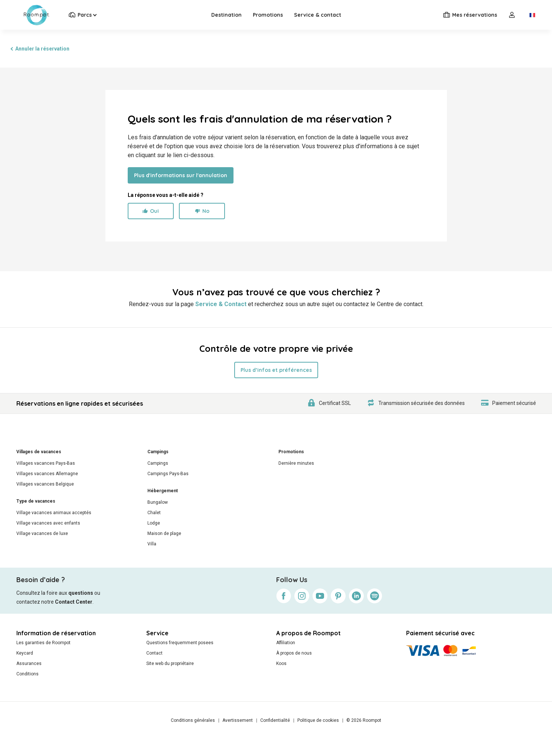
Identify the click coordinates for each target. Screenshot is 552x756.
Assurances (29, 663)
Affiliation (286, 643)
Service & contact (318, 15)
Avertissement (238, 720)
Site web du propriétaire (170, 663)
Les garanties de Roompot (43, 643)
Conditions (27, 674)
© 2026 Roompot (364, 720)
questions (81, 593)
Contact (154, 653)
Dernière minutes (296, 463)
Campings (158, 452)
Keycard (25, 653)
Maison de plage (164, 533)
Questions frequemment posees (180, 643)
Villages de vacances (39, 452)
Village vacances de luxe (42, 533)
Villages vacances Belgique (45, 484)
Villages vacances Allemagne (47, 474)
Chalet (154, 513)
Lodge (154, 523)
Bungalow (158, 502)
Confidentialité (275, 720)
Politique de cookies (318, 720)
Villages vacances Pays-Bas (46, 463)
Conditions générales (193, 720)
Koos (281, 663)
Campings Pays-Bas (168, 474)
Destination (226, 15)
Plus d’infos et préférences (276, 370)
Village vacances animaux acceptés (54, 513)
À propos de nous (294, 653)
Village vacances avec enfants (48, 523)
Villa (152, 544)
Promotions (268, 15)
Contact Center (74, 602)
